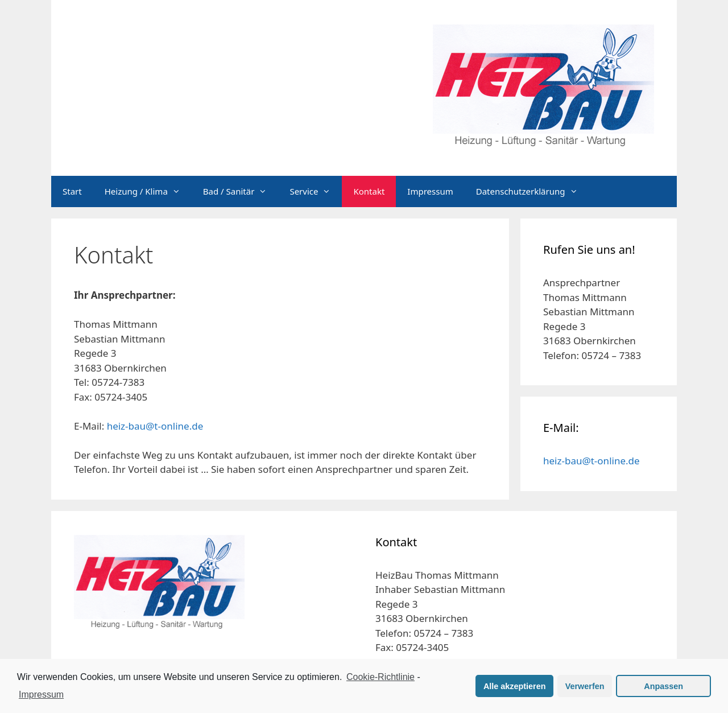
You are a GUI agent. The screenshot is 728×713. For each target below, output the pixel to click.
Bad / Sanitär (241, 191)
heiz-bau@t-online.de (155, 426)
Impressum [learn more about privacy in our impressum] (41, 695)
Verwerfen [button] (585, 686)
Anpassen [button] (663, 686)
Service (316, 191)
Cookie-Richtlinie (380, 677)
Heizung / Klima (148, 191)
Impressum (430, 191)
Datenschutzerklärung (533, 191)
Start (72, 191)
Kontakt (369, 191)
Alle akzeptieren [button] (515, 686)
